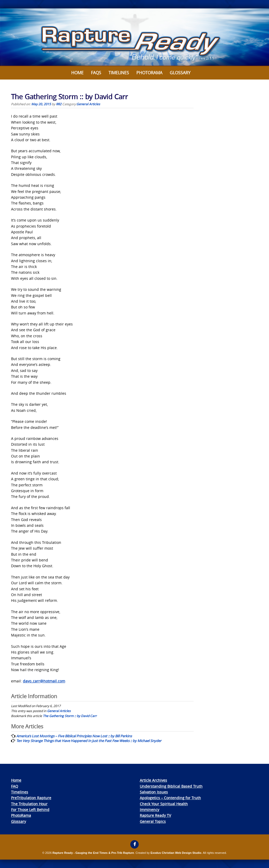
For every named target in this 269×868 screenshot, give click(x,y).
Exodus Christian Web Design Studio (176, 853)
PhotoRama (21, 815)
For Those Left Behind (30, 810)
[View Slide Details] (134, 37)
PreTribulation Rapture (31, 798)
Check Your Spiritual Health (164, 804)
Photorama (149, 73)
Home (77, 73)
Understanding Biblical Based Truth (171, 786)
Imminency (149, 810)
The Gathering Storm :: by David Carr (70, 716)
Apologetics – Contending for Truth (170, 798)
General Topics (153, 821)
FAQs (96, 73)
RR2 (59, 104)
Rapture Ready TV (155, 815)
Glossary (180, 73)
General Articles (88, 104)
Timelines (119, 73)
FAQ (15, 786)
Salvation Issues (154, 792)
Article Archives (153, 780)
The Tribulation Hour (29, 804)
